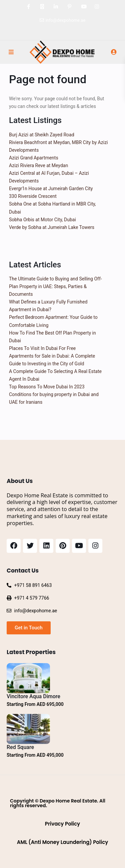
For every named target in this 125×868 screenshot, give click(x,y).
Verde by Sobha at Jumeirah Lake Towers (52, 227)
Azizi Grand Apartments (34, 158)
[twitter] (42, 7)
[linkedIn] (56, 7)
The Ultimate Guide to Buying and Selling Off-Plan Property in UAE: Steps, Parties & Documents (55, 286)
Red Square (20, 747)
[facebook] (28, 7)
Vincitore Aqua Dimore (33, 696)
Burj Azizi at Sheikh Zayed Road (42, 135)
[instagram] (97, 7)
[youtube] (83, 7)
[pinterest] (69, 7)
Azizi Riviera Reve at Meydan (38, 165)
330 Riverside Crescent (33, 196)
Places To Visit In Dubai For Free (42, 348)
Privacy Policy (62, 824)
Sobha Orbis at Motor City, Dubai (42, 220)
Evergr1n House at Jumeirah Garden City (51, 189)
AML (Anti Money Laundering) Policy (63, 842)
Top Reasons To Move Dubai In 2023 (47, 387)
